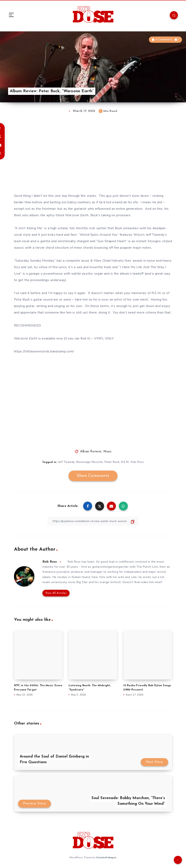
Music (108, 452)
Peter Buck (112, 462)
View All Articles (56, 593)
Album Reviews (91, 452)
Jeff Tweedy (66, 462)
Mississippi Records (90, 462)
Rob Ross (137, 462)
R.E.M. (125, 462)
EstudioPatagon (106, 857)
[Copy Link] (93, 521)
